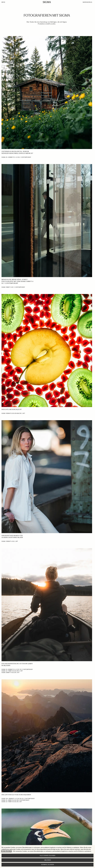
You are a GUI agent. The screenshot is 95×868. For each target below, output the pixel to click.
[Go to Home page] (47, 2)
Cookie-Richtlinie (6, 851)
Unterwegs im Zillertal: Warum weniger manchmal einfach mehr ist (17, 152)
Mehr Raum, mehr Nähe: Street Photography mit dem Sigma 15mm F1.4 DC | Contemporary (17, 281)
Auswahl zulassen (47, 865)
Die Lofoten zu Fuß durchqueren (16, 795)
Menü (3, 2)
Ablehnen (47, 860)
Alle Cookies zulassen (47, 856)
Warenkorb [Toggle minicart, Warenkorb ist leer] (87, 2)
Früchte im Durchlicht (12, 409)
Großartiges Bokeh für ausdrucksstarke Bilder (12, 536)
